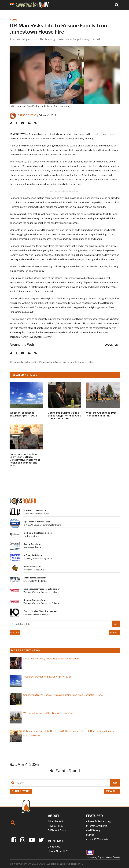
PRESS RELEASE (27, 115)
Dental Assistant (32, 544)
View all (112, 791)
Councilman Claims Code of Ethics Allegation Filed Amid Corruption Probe (64, 416)
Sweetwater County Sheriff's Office (75, 362)
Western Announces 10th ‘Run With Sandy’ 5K (101, 414)
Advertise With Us (58, 821)
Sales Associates (32, 567)
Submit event (21, 791)
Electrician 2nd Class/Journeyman (40, 611)
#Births (90, 835)
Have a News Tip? (58, 851)
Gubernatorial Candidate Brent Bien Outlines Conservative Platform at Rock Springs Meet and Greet (25, 460)
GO (115, 783)
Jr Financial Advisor (33, 555)
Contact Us (54, 847)
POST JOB (15, 632)
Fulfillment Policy (57, 830)
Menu (12, 5)
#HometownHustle (97, 826)
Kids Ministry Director (35, 511)
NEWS (14, 20)
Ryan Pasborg (47, 362)
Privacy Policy (55, 826)
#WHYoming (93, 830)
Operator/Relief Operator (37, 522)
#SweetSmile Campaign (99, 821)
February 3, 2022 (47, 115)
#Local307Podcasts (97, 839)
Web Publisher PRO (72, 864)
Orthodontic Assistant (35, 578)
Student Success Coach (35, 600)
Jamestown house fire (26, 362)
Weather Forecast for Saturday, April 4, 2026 (23, 414)
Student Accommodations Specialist (42, 589)
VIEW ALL (114, 632)
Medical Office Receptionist (38, 533)
